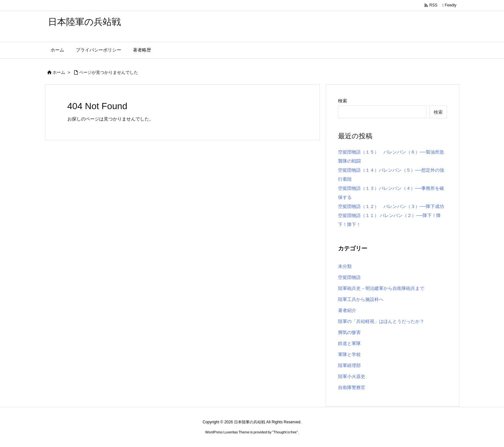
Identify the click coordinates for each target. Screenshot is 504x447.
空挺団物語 (349, 277)
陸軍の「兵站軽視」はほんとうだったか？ (381, 321)
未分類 (345, 266)
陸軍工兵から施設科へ (361, 299)
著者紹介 (347, 310)
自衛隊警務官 (352, 387)
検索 (343, 101)
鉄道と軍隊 (349, 343)
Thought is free (285, 432)
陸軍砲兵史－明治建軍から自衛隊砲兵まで (381, 288)
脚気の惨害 (349, 332)
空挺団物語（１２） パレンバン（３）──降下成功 (391, 206)
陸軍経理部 (349, 365)
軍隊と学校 (349, 354)
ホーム (59, 72)
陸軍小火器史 (352, 376)
